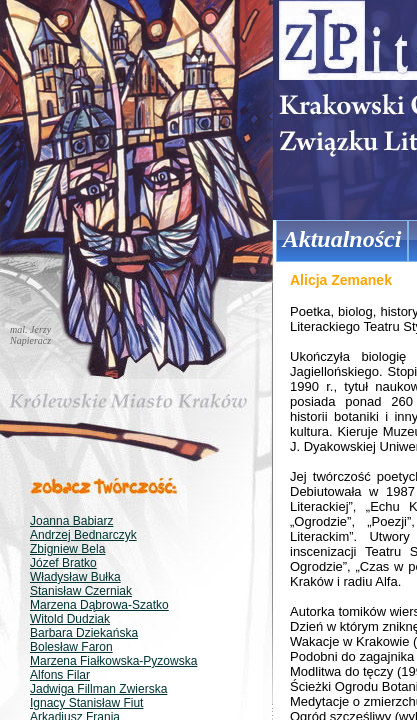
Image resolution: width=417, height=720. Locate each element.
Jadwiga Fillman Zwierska (98, 689)
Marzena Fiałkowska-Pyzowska (113, 661)
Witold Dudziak (70, 619)
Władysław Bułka (75, 577)
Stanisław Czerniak (81, 591)
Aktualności (342, 239)
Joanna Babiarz (71, 521)
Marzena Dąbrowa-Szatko (99, 605)
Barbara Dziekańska (84, 633)
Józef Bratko (63, 563)
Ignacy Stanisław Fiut (86, 703)
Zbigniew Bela (67, 549)
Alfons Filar (60, 675)
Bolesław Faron (71, 647)
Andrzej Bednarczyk (83, 535)
